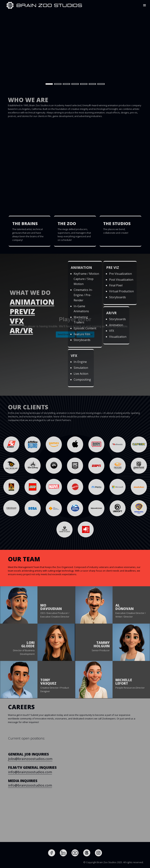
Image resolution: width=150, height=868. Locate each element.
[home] (10, 5)
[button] (145, 5)
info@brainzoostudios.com (43, 772)
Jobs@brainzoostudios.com (43, 759)
